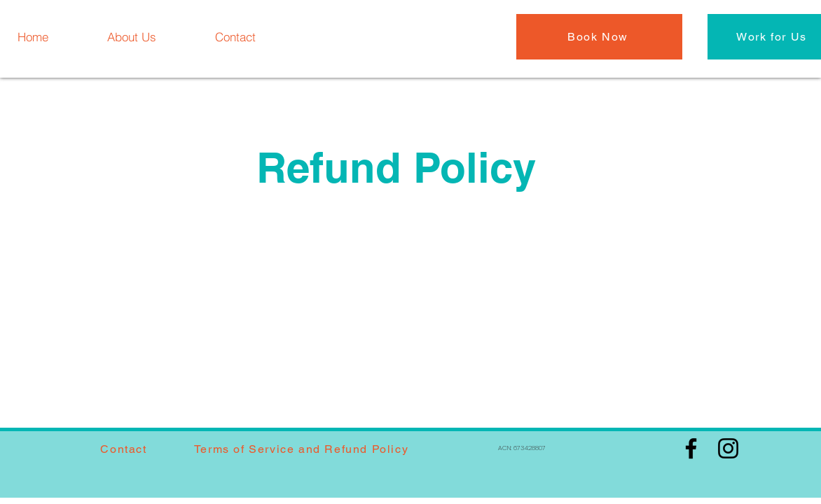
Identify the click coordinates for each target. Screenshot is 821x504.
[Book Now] (599, 37)
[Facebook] (691, 448)
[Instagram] (728, 448)
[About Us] (132, 36)
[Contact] (235, 36)
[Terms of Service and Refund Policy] (303, 449)
